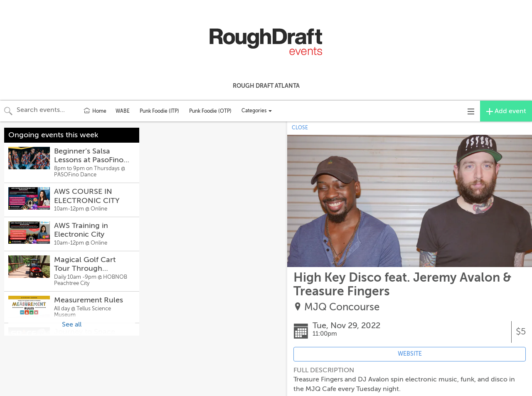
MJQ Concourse (342, 307)
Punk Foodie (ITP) (159, 111)
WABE (123, 111)
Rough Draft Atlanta (266, 86)
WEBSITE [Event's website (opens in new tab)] (410, 354)
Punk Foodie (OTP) (210, 111)
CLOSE (300, 128)
